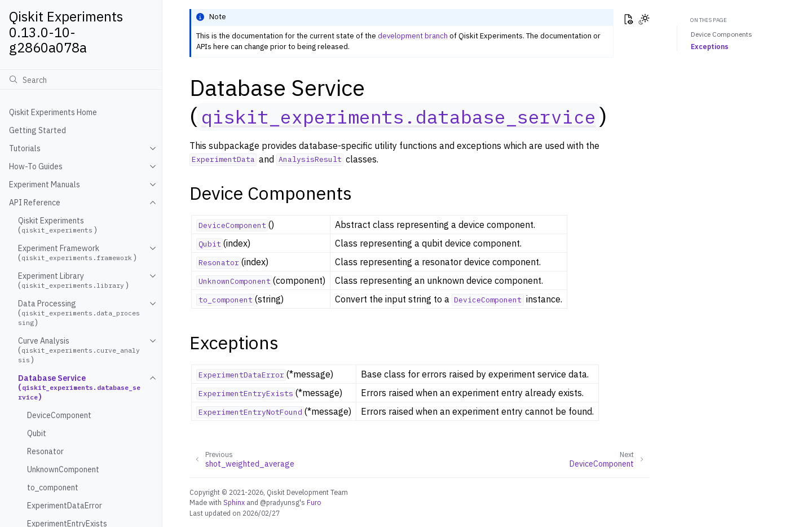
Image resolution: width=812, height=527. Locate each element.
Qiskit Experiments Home (53, 112)
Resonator (45, 451)
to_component (53, 488)
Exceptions (710, 47)
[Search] (81, 80)
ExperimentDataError (65, 506)
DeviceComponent (59, 415)
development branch (413, 36)
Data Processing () (79, 313)
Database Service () (79, 387)
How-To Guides (36, 166)
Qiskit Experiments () (58, 225)
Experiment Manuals (45, 185)
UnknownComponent (63, 469)
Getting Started (37, 130)
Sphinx (234, 502)
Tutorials (25, 148)
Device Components (721, 34)
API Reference (35, 203)
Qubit (37, 433)
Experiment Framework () (77, 253)
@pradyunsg (280, 502)
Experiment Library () (73, 280)
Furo (314, 502)
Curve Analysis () (79, 350)
